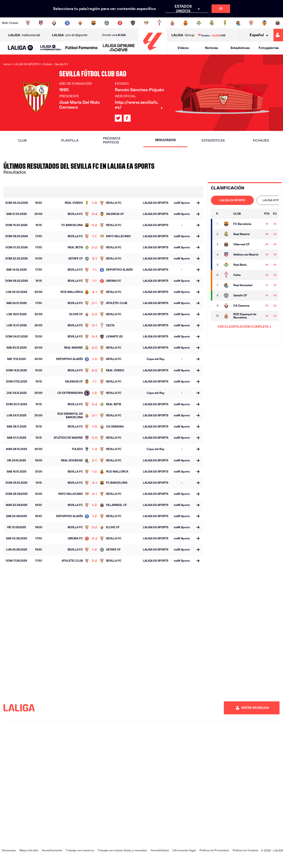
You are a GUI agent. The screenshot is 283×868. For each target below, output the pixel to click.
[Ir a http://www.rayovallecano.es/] (146, 23)
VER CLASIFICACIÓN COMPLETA (244, 327)
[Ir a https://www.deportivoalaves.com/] (67, 23)
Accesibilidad (160, 850)
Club (22, 140)
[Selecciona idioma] (257, 35)
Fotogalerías (269, 48)
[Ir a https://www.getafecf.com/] (107, 23)
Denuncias (9, 850)
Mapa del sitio (29, 850)
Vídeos (183, 48)
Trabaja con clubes (110, 850)
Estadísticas (240, 48)
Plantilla (70, 140)
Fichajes (261, 140)
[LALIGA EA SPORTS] (21, 48)
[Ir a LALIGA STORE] (211, 35)
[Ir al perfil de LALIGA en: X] (118, 118)
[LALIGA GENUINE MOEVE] (119, 48)
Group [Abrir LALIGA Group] (183, 35)
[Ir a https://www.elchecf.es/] (80, 23)
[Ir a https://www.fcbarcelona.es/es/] (93, 23)
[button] (21, 48)
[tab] (232, 200)
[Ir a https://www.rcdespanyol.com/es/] (172, 23)
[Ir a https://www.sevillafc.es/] (251, 23)
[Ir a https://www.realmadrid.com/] (212, 23)
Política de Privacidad (214, 850)
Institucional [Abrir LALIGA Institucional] (24, 35)
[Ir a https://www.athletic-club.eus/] (28, 23)
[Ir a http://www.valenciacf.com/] (264, 23)
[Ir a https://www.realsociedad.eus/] (238, 23)
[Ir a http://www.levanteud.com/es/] (133, 23)
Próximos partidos (112, 140)
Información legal (184, 850)
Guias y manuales (135, 850)
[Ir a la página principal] (153, 52)
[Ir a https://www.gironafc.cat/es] (120, 23)
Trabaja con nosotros (80, 850)
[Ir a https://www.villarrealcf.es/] (278, 23)
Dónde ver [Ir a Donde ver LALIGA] (114, 35)
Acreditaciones (52, 850)
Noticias (212, 48)
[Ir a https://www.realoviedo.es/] (225, 23)
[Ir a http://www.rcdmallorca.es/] (186, 23)
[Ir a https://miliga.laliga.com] (278, 35)
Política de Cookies (245, 850)
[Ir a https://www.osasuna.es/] (54, 23)
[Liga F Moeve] (82, 48)
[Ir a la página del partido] (198, 203)
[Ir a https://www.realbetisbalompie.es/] (199, 23)
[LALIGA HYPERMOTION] (51, 48)
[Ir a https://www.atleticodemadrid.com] (41, 23)
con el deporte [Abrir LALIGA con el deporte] (70, 35)
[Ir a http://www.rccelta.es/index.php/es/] (159, 23)
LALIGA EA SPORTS (232, 200)
